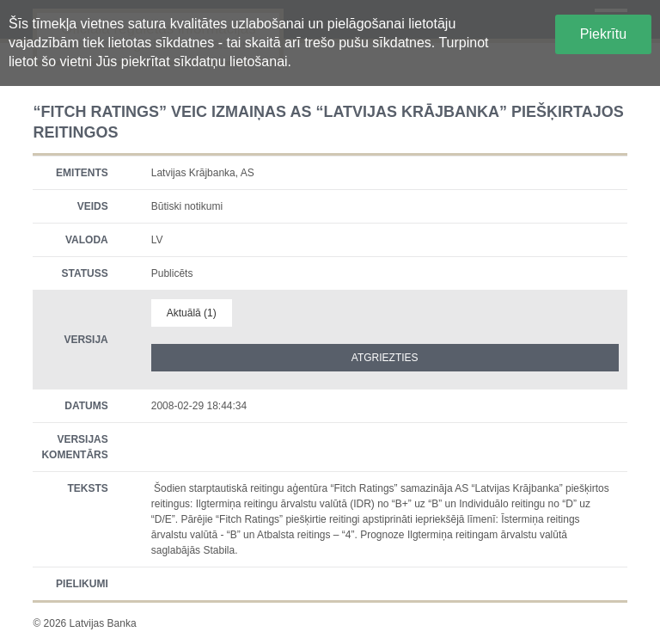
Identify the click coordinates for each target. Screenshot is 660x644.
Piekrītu (603, 34)
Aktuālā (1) (192, 313)
